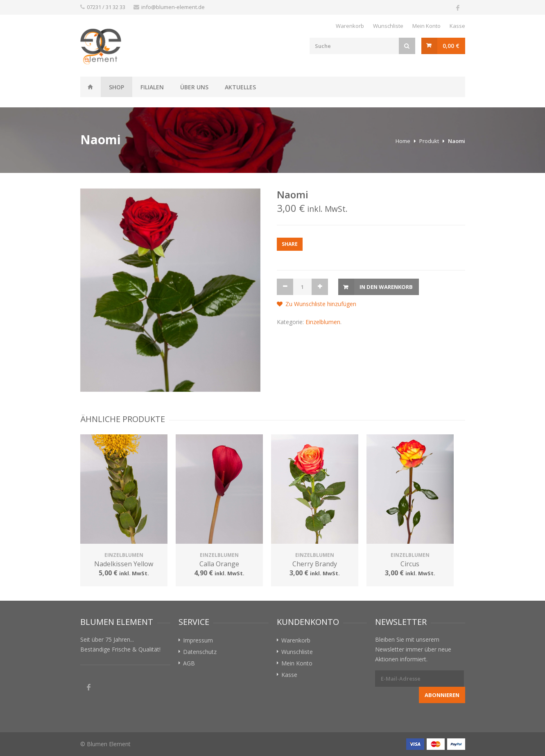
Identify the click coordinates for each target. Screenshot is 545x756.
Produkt (429, 141)
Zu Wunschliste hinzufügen (321, 304)
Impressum (198, 640)
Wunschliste (388, 26)
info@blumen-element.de (173, 7)
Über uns (194, 87)
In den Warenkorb (386, 287)
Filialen (152, 87)
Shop (116, 87)
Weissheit (90, 87)
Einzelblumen (323, 322)
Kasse (457, 26)
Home (403, 141)
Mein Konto (426, 26)
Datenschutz (200, 652)
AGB (189, 663)
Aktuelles (240, 87)
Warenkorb (350, 26)
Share (290, 244)
